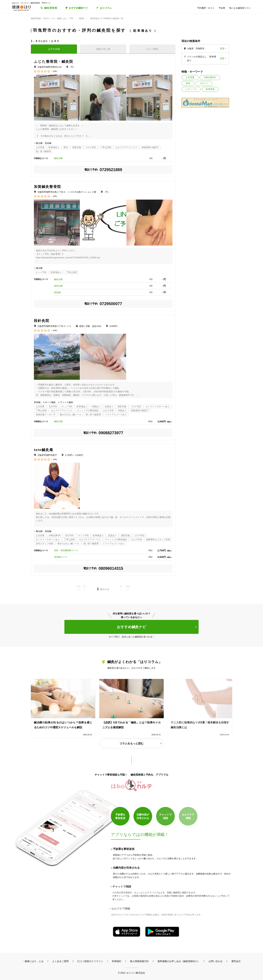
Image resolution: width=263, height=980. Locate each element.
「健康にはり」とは (33, 961)
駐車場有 (210, 89)
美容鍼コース (61, 557)
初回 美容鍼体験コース (66, 550)
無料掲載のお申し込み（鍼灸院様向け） (179, 961)
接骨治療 (58, 286)
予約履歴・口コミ (206, 8)
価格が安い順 (103, 49)
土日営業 (190, 77)
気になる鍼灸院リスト (240, 8)
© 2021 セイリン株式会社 (131, 973)
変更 (222, 49)
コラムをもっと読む (131, 743)
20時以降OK (210, 77)
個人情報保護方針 (139, 961)
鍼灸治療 (58, 158)
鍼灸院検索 (51, 8)
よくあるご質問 (60, 961)
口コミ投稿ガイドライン (90, 961)
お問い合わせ (216, 961)
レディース (191, 89)
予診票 (222, 8)
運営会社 (236, 961)
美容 (188, 83)
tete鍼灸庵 (44, 450)
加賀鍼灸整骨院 (47, 187)
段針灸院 (42, 321)
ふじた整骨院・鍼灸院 (54, 61)
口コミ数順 (152, 49)
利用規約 (117, 961)
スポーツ (204, 83)
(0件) (55, 71)
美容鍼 (57, 292)
